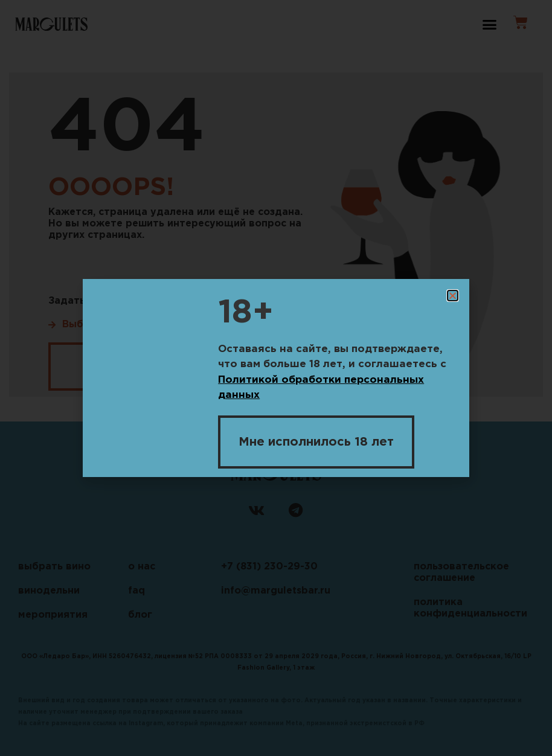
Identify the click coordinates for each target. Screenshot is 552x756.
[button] (453, 296)
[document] (276, 378)
